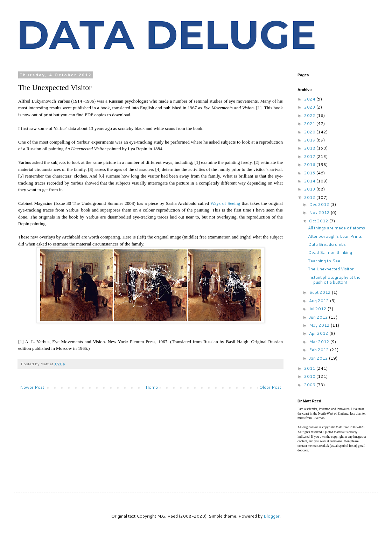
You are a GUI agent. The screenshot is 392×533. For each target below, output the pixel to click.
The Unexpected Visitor (331, 269)
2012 (310, 197)
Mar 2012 (320, 342)
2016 (310, 164)
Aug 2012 (320, 301)
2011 (310, 368)
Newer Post (32, 387)
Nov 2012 (320, 212)
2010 (310, 376)
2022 (310, 115)
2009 (310, 385)
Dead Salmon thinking (330, 252)
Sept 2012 (320, 292)
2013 (310, 189)
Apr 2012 (319, 333)
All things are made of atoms (337, 228)
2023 (310, 107)
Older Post (270, 387)
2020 (310, 132)
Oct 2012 (319, 221)
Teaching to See (324, 261)
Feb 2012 (320, 350)
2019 (310, 140)
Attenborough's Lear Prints (335, 236)
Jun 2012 (319, 317)
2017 (310, 156)
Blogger (272, 516)
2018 (310, 148)
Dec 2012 (320, 204)
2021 (310, 123)
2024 (310, 99)
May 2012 (320, 325)
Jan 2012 (319, 358)
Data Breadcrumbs (327, 244)
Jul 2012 (318, 309)
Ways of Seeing (225, 203)
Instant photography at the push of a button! (334, 280)
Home (152, 387)
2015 (310, 173)
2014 (310, 181)
